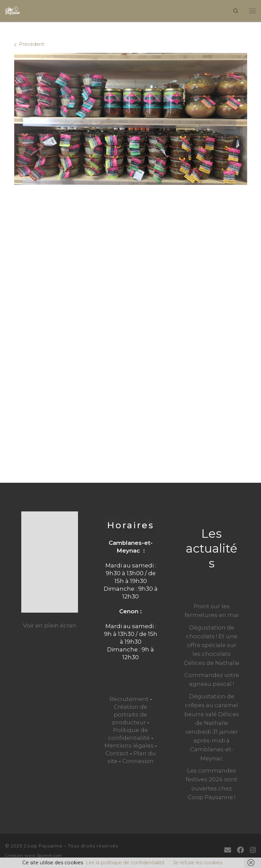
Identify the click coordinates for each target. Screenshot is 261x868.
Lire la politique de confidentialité (125, 863)
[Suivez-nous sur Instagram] (253, 850)
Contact (117, 753)
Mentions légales (129, 746)
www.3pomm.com (43, 856)
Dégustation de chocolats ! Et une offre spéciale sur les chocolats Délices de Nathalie (212, 645)
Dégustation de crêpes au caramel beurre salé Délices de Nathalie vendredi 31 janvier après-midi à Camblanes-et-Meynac (212, 727)
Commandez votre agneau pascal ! (212, 679)
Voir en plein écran (50, 625)
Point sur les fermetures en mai (212, 611)
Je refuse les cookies (198, 863)
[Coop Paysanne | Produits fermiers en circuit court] (13, 10)
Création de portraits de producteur (130, 715)
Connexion (138, 761)
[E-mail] (228, 850)
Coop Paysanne (43, 846)
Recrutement (129, 699)
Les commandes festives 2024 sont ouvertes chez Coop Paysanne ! (212, 784)
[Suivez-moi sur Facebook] (240, 850)
